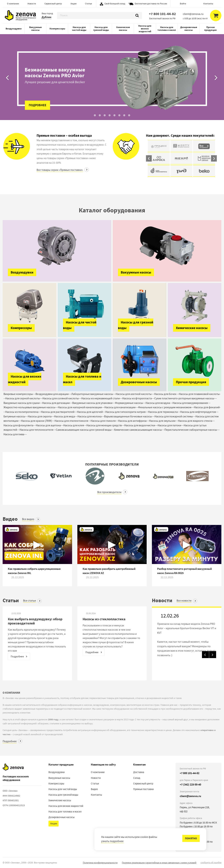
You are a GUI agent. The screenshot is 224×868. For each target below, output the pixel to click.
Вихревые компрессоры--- (20, 394)
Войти (183, 4)
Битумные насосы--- (16, 416)
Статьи (88, 4)
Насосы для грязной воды (101, 29)
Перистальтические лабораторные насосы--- (192, 430)
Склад (137, 778)
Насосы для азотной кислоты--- (135, 394)
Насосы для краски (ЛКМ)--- (38, 421)
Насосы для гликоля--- (104, 421)
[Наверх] (13, 767)
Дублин (46, 17)
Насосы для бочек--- (167, 394)
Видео (94, 789)
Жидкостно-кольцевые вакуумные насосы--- (31, 407)
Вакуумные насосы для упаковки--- (94, 403)
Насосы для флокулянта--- (20, 425)
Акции (73, 4)
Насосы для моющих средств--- (105, 425)
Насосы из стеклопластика (104, 619)
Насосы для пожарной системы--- (175, 416)
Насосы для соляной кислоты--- (62, 398)
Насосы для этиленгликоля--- (73, 421)
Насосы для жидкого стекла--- (196, 421)
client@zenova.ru (190, 796)
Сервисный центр (53, 4)
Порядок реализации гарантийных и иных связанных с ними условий (159, 863)
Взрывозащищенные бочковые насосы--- (129, 416)
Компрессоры (57, 29)
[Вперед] (216, 60)
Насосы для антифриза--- (134, 421)
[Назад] (8, 60)
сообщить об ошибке (211, 862)
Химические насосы (123, 29)
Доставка (139, 772)
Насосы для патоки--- (171, 425)
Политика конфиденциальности (100, 863)
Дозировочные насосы (189, 29)
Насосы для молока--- (91, 416)
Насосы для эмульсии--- (164, 421)
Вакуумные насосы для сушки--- (23, 403)
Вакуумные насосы (35, 29)
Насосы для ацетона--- (50, 425)
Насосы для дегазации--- (57, 403)
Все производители (109, 492)
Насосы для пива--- (15, 434)
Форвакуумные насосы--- (130, 403)
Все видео (28, 519)
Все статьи (29, 601)
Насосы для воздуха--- (159, 403)
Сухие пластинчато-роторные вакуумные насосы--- (186, 398)
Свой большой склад (115, 4)
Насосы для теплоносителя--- (38, 430)
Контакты (208, 4)
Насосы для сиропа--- (41, 416)
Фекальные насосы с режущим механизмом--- (166, 407)
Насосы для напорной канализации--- (81, 407)
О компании (13, 4)
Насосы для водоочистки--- (141, 425)
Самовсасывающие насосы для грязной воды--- (85, 430)
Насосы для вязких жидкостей (145, 29)
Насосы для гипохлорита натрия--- (127, 412)
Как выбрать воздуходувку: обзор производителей (35, 621)
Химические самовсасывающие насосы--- (139, 430)
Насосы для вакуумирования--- (191, 403)
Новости (32, 4)
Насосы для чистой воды (79, 29)
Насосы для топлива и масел (167, 29)
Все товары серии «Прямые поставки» (60, 170)
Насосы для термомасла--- (164, 412)
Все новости (184, 601)
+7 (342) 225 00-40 (190, 785)
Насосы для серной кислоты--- (24, 398)
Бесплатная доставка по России (151, 4)
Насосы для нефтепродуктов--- (199, 412)
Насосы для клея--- (75, 425)
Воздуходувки (14, 29)
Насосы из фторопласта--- (138, 398)
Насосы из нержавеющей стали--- (102, 398)
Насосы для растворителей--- (59, 412)
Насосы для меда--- (66, 416)
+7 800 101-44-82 (162, 14)
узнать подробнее (112, 841)
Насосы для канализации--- (121, 407)
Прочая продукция (210, 29)
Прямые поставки (143, 789)
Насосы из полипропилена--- (23, 412)
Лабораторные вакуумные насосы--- (93, 394)
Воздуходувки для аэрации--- (53, 394)
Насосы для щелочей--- (91, 412)
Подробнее (10, 741)
